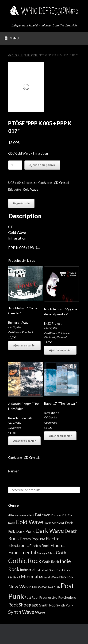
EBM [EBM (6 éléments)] (42, 539)
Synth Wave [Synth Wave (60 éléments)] (21, 612)
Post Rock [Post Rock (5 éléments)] (32, 598)
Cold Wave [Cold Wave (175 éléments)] (29, 522)
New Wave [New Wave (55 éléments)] (20, 586)
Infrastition (52, 413)
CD (21, 55)
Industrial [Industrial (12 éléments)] (28, 570)
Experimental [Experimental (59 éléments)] (22, 552)
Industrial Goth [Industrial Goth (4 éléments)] (46, 570)
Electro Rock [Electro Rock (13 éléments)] (40, 545)
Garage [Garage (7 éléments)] (42, 553)
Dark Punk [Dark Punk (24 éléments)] (25, 531)
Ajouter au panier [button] (24, 345)
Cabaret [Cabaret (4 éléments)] (56, 515)
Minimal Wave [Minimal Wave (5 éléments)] (49, 577)
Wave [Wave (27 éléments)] (40, 612)
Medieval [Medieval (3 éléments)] (14, 577)
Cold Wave (31, 189)
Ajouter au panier (42, 165)
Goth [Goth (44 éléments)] (61, 553)
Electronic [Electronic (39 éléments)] (18, 545)
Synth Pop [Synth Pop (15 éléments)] (47, 605)
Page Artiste (21, 203)
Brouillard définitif (20, 418)
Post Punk (28, 332)
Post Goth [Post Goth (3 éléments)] (54, 587)
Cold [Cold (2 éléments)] (65, 515)
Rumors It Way (18, 323)
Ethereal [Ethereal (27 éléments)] (58, 545)
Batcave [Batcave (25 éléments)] (43, 515)
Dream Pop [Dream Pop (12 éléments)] (29, 539)
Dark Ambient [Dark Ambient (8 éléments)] (54, 523)
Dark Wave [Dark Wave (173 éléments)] (50, 531)
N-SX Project (53, 324)
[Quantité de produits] (15, 165)
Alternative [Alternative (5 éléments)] (16, 515)
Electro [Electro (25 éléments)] (53, 539)
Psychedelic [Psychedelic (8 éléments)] (67, 597)
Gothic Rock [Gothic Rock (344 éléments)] (25, 561)
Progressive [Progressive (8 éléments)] (48, 597)
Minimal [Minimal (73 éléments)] (30, 577)
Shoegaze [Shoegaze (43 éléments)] (29, 605)
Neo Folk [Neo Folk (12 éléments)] (66, 577)
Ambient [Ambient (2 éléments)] (29, 515)
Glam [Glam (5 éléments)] (52, 553)
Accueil (13, 55)
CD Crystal (32, 55)
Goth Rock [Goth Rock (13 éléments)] (51, 562)
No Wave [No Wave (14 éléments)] (39, 587)
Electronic (62, 337)
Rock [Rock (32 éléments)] (13, 605)
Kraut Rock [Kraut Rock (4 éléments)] (63, 570)
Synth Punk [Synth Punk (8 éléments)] (65, 605)
